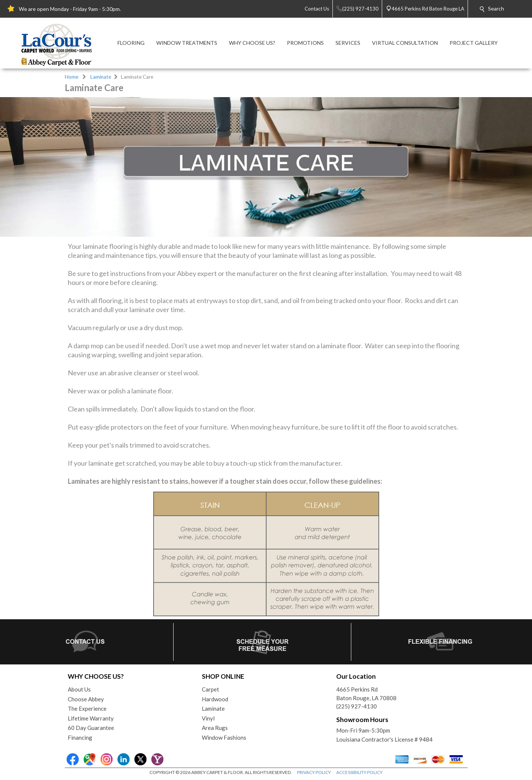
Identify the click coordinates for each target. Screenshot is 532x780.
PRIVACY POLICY (314, 772)
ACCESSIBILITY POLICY (359, 772)
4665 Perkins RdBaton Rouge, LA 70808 (366, 694)
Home (72, 77)
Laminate (101, 77)
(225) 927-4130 (357, 706)
